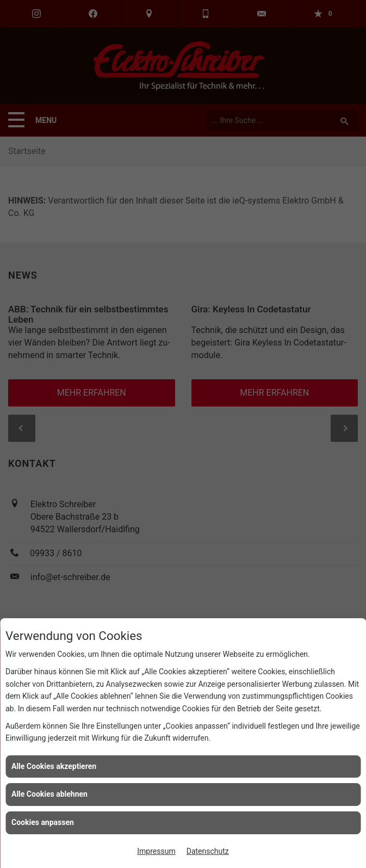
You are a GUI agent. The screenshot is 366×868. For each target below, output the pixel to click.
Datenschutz (208, 851)
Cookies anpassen (43, 822)
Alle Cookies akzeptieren (54, 766)
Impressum (156, 851)
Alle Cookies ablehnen (49, 794)
